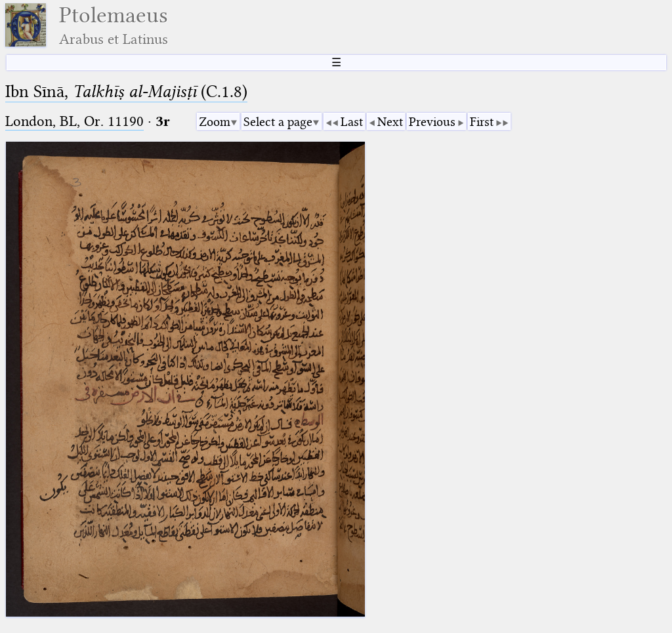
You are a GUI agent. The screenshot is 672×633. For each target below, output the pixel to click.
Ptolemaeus (114, 25)
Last (352, 122)
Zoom (215, 122)
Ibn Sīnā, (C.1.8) (126, 92)
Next (390, 122)
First (482, 122)
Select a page (278, 122)
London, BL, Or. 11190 (74, 121)
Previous (432, 122)
